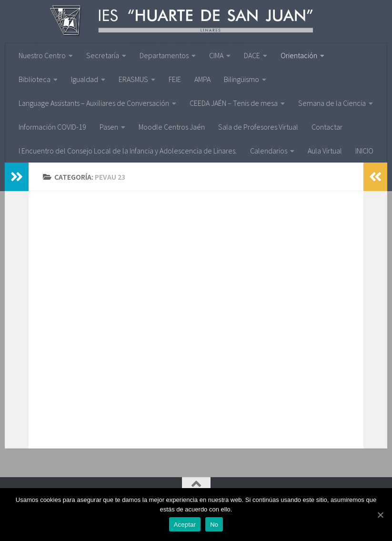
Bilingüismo (241, 79)
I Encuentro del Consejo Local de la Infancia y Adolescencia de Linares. (128, 151)
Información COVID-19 (52, 127)
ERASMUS (133, 79)
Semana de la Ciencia (332, 103)
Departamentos (164, 55)
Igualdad (85, 79)
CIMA (216, 55)
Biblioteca (35, 79)
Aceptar (185, 525)
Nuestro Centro (42, 55)
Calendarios (269, 151)
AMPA (202, 79)
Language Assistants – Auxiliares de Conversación (94, 103)
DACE (252, 55)
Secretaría (103, 55)
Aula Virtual (325, 151)
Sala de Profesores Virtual (258, 127)
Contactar (327, 127)
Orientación (299, 55)
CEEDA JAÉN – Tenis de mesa (234, 103)
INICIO (364, 151)
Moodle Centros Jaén (172, 127)
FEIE (175, 79)
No (214, 525)
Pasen (109, 127)
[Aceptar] (380, 515)
